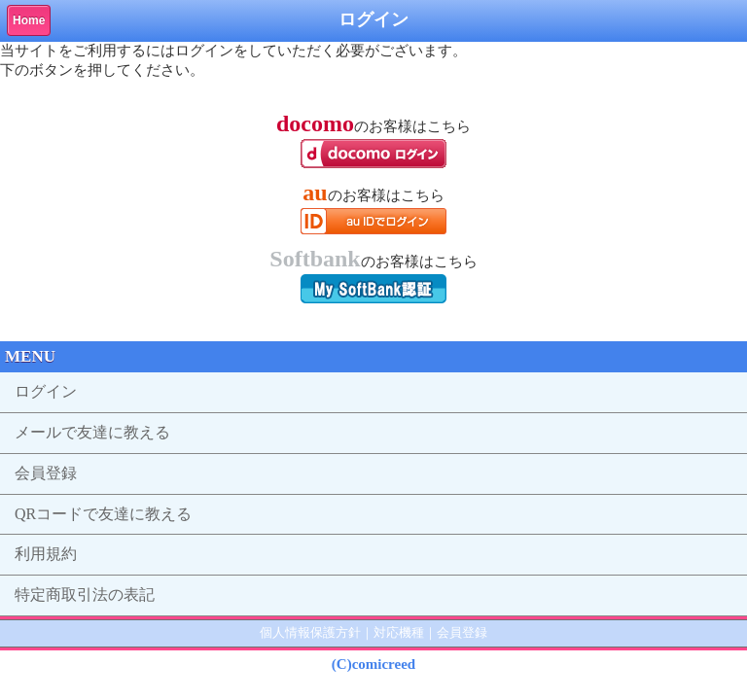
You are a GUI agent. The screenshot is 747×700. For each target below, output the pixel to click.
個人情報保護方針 (310, 632)
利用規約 (46, 554)
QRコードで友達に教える (103, 514)
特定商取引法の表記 (85, 595)
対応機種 (399, 632)
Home (29, 20)
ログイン (46, 391)
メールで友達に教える (92, 432)
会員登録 (46, 473)
